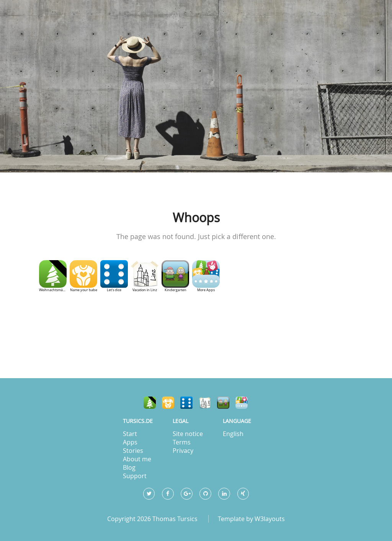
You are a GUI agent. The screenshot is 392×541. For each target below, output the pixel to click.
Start (130, 434)
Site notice (188, 434)
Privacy (183, 451)
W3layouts (270, 519)
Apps (130, 442)
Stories (133, 451)
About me (137, 459)
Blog (129, 467)
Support (135, 476)
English (233, 434)
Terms (182, 442)
